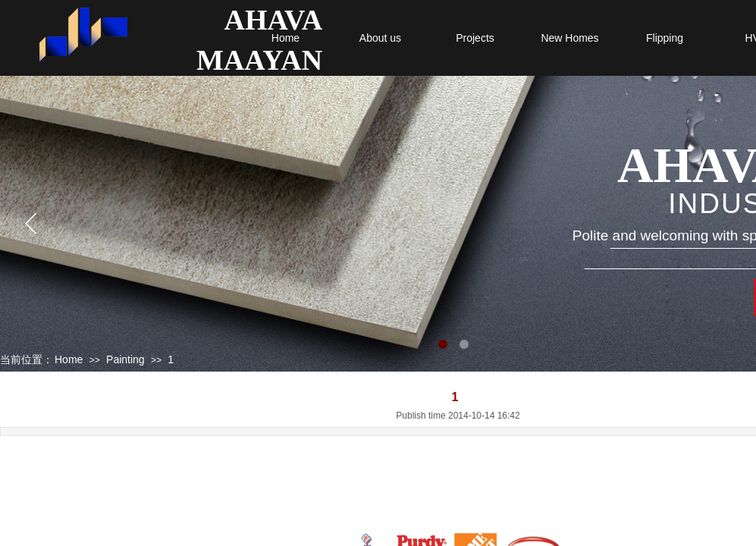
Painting (125, 359)
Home (285, 38)
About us (380, 38)
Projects (475, 38)
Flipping (665, 38)
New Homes (569, 38)
